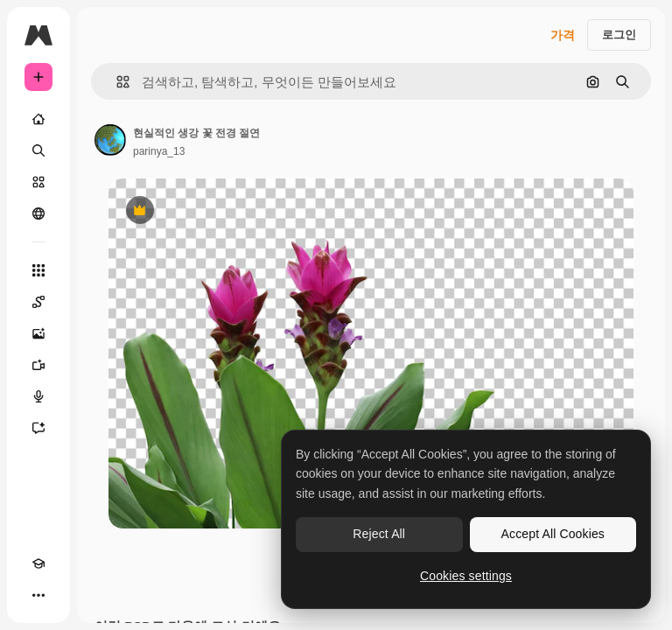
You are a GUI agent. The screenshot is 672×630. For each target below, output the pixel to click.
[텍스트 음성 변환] (38, 396)
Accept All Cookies (553, 534)
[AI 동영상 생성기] (38, 365)
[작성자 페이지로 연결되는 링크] (110, 140)
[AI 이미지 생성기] (38, 333)
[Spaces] (38, 302)
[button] (116, 82)
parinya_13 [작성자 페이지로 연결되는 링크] (159, 151)
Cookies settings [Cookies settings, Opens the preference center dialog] (466, 576)
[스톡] (38, 182)
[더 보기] (38, 595)
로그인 (619, 35)
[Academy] (38, 563)
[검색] (38, 150)
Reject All (379, 534)
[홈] (38, 119)
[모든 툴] (38, 270)
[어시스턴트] (38, 428)
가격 (563, 35)
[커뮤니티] (38, 213)
